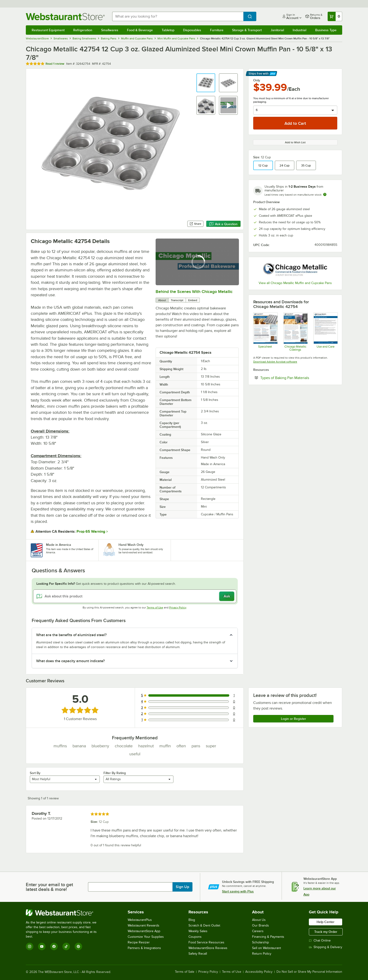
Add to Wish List (295, 142)
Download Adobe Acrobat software (275, 362)
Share (195, 224)
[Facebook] (54, 946)
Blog (192, 920)
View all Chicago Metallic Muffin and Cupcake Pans (295, 283)
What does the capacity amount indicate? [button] (70, 661)
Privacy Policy (178, 608)
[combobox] (178, 16)
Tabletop (168, 30)
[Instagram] (30, 946)
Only (257, 80)
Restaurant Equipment (48, 30)
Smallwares (110, 30)
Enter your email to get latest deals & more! (49, 887)
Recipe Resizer (139, 942)
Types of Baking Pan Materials (299, 378)
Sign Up (182, 887)
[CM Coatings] (295, 332)
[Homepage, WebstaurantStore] (65, 17)
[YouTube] (42, 946)
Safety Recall (198, 954)
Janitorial (277, 30)
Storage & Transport (247, 30)
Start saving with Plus (238, 891)
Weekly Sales (198, 931)
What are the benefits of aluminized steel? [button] (71, 635)
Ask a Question (223, 224)
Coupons (195, 937)
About (162, 300)
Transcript (177, 300)
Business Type (326, 30)
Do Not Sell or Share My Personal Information (309, 972)
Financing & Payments (268, 937)
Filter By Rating (115, 773)
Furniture (217, 30)
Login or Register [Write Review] (293, 719)
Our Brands (261, 925)
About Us (259, 920)
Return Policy (262, 954)
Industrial (299, 30)
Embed (193, 300)
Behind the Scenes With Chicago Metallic (194, 292)
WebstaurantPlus (140, 920)
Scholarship (261, 942)
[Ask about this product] (135, 596)
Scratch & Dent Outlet (204, 925)
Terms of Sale (185, 972)
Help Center (326, 922)
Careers (258, 931)
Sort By (35, 773)
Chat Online (320, 940)
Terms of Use (155, 608)
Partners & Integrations (144, 948)
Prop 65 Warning (91, 532)
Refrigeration (83, 30)
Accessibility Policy (259, 972)
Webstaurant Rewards (144, 925)
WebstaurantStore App (144, 931)
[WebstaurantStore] (64, 913)
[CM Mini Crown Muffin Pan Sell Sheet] (265, 332)
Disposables (192, 30)
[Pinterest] (78, 946)
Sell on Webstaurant (266, 948)
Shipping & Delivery (326, 947)
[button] (206, 83)
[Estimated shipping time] (325, 194)
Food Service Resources (206, 942)
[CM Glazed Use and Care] (325, 332)
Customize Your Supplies (146, 937)
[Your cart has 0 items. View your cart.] (335, 16)
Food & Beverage (140, 30)
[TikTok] (66, 946)
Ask (227, 596)
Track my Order (326, 932)
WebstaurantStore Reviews (208, 948)
